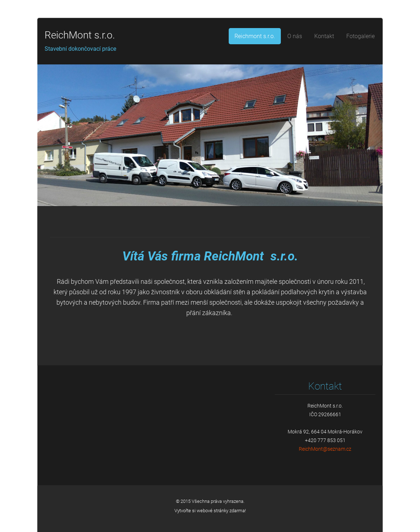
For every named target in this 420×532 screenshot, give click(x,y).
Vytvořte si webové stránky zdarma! (210, 511)
